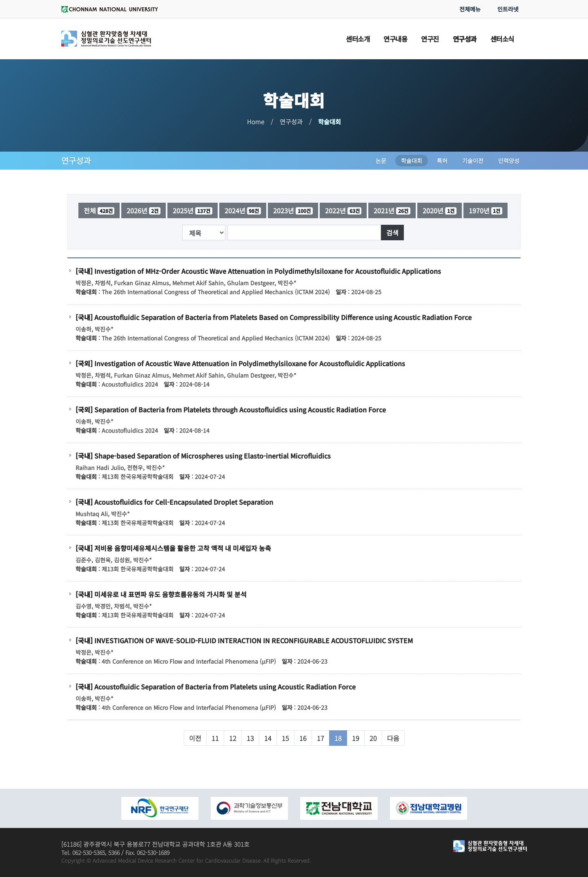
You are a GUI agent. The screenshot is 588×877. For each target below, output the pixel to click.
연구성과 (291, 122)
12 (233, 738)
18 (338, 738)
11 (215, 738)
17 (321, 738)
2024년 (243, 210)
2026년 (144, 210)
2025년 (193, 210)
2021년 (392, 210)
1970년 (486, 210)
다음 (393, 738)
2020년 (440, 210)
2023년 (293, 210)
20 (373, 738)
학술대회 (330, 122)
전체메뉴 (470, 9)
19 (356, 738)
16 (303, 738)
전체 (99, 210)
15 (285, 738)
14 (268, 738)
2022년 (343, 210)
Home (256, 122)
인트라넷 (508, 9)
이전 (195, 738)
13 (250, 738)
